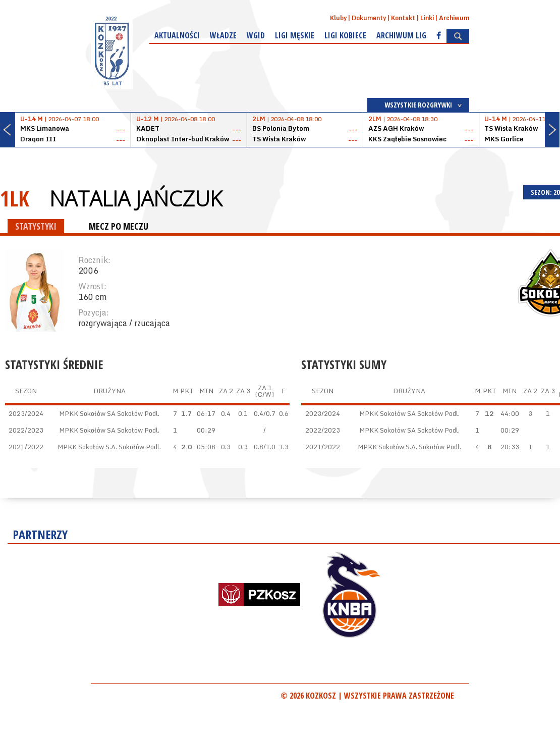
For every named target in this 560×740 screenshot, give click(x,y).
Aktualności (177, 35)
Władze (223, 35)
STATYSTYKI (36, 226)
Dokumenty (369, 18)
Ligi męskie (295, 35)
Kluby (338, 18)
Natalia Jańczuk (136, 198)
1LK (15, 198)
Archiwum (454, 18)
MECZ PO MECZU (119, 226)
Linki (427, 18)
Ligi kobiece (345, 35)
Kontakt (403, 18)
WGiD (256, 35)
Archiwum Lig (401, 35)
